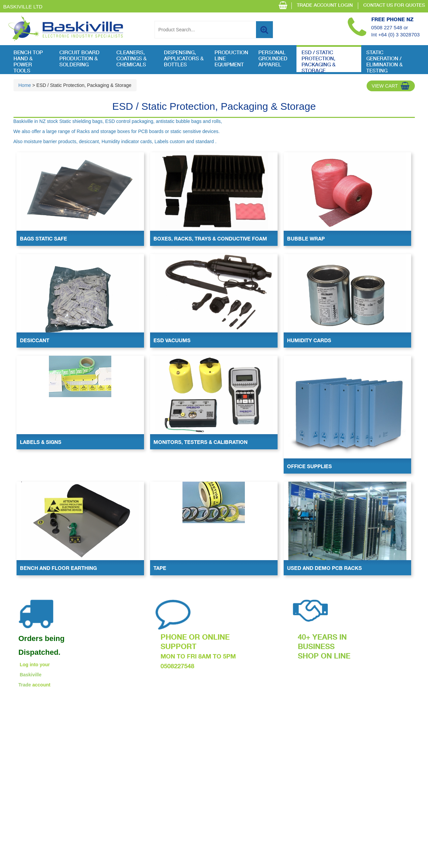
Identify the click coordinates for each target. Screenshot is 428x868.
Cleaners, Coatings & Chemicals (132, 59)
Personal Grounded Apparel (273, 59)
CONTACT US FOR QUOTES (394, 6)
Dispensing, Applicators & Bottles (184, 59)
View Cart (385, 86)
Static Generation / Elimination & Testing (384, 61)
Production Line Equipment (231, 59)
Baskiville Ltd (23, 7)
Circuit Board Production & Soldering (79, 59)
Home (25, 85)
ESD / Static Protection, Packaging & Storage (319, 61)
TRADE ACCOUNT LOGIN (325, 6)
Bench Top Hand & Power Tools (28, 61)
